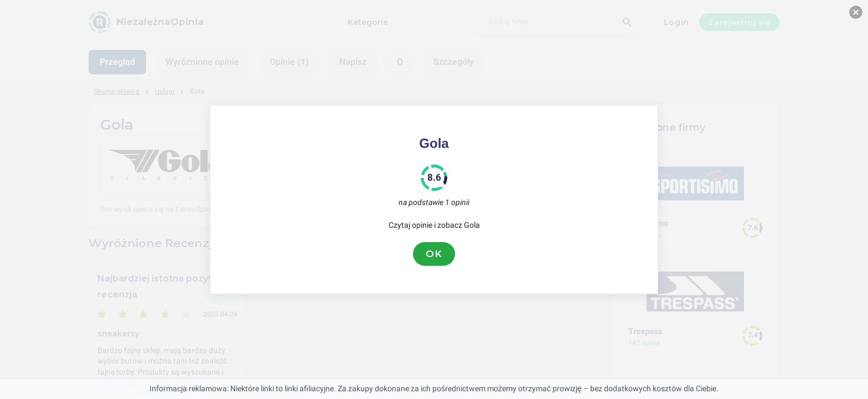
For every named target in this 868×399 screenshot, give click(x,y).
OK (434, 254)
